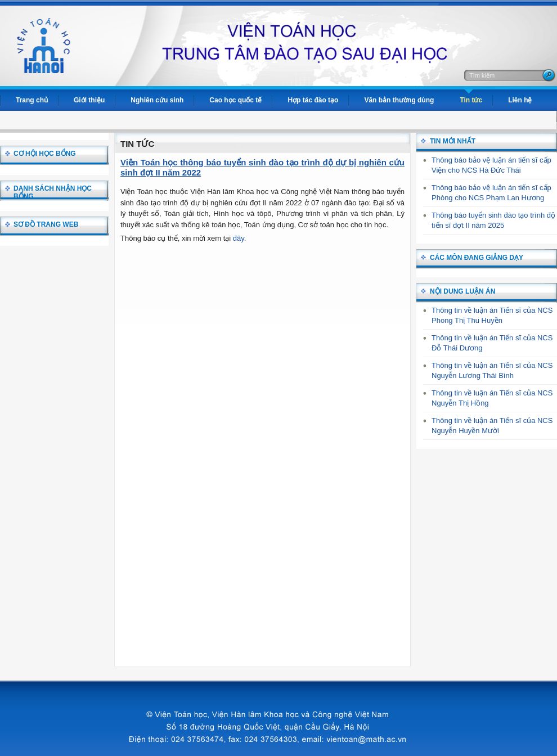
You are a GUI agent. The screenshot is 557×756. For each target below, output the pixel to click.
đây (239, 238)
